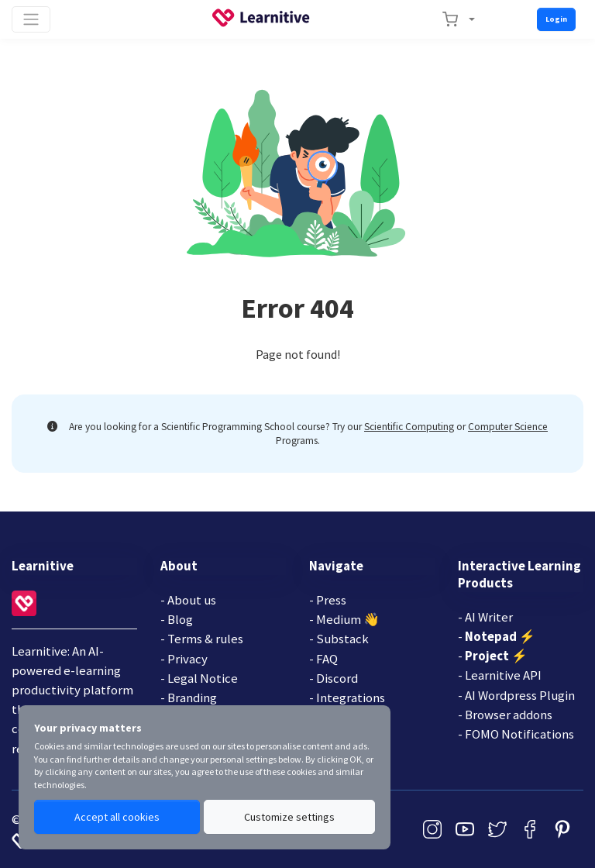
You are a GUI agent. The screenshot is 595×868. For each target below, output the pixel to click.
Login (556, 19)
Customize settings (289, 817)
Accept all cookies (117, 817)
